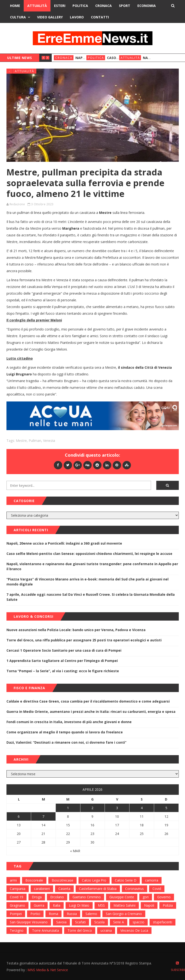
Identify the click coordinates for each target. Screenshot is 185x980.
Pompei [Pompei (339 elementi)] (16, 914)
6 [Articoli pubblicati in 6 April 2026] (19, 816)
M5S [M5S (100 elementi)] (101, 905)
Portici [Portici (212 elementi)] (35, 914)
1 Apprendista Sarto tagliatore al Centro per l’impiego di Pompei (62, 661)
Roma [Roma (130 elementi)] (53, 914)
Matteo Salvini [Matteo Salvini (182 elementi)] (124, 905)
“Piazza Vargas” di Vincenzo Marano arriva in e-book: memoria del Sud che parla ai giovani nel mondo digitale (87, 582)
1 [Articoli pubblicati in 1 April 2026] (68, 808)
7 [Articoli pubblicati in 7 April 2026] (43, 816)
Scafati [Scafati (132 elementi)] (80, 922)
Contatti (100, 17)
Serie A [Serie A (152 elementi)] (119, 922)
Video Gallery (50, 17)
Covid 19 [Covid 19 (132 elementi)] (17, 897)
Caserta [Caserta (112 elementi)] (64, 889)
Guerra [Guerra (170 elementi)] (39, 905)
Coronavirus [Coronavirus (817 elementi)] (135, 889)
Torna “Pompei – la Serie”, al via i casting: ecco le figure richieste (63, 671)
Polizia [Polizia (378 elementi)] (168, 905)
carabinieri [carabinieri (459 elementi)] (42, 889)
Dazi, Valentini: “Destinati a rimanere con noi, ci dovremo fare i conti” (66, 742)
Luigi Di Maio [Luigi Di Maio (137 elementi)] (79, 905)
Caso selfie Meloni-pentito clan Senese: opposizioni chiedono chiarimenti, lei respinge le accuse (89, 554)
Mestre (21, 441)
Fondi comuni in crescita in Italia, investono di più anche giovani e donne (69, 722)
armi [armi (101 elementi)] (13, 880)
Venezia (49, 441)
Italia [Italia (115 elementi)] (57, 905)
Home (15, 6)
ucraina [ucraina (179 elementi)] (106, 930)
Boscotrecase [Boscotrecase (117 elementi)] (62, 880)
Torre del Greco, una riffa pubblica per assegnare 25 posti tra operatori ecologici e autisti (84, 640)
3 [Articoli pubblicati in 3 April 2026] (117, 808)
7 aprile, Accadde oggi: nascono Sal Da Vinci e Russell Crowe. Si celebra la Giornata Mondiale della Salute (91, 597)
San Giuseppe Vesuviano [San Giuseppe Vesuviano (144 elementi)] (29, 922)
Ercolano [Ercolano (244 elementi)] (57, 897)
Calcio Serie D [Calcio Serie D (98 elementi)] (126, 880)
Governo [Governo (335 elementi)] (164, 897)
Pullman (35, 441)
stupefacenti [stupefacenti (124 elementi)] (163, 922)
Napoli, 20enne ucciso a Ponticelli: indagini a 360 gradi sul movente (64, 543)
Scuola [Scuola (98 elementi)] (99, 922)
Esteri (60, 6)
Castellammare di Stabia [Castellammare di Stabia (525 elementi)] (98, 889)
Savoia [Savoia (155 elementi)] (61, 922)
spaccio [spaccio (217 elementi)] (138, 922)
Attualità (37, 6)
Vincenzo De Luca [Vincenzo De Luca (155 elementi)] (134, 930)
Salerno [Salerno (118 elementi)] (91, 914)
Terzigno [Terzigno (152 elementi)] (17, 930)
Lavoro (77, 17)
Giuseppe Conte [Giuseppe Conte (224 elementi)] (122, 897)
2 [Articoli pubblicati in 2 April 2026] (92, 808)
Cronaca (104, 6)
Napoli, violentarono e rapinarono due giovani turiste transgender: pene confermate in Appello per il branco (92, 566)
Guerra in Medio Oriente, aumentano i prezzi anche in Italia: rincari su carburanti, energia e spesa (91, 712)
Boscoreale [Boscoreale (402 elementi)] (34, 880)
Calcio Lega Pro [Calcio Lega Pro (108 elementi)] (94, 880)
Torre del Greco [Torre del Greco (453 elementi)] (80, 930)
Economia (147, 6)
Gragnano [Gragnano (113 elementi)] (17, 905)
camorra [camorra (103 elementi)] (152, 880)
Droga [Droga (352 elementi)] (37, 897)
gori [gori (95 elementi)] (146, 897)
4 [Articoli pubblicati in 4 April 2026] (142, 808)
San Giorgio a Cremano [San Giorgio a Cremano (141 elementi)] (124, 914)
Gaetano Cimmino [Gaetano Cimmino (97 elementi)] (87, 897)
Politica (80, 6)
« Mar (75, 851)
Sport (125, 6)
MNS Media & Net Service (48, 970)
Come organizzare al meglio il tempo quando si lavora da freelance (65, 732)
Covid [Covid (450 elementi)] (157, 889)
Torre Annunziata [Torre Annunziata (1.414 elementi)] (45, 930)
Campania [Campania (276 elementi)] (18, 889)
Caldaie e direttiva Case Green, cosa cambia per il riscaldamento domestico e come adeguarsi (88, 701)
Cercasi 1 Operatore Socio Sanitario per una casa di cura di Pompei (64, 650)
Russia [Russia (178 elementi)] (72, 914)
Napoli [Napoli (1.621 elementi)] (149, 905)
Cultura (18, 17)
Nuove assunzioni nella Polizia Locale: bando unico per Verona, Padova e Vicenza (76, 630)
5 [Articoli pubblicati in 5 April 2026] (166, 808)
